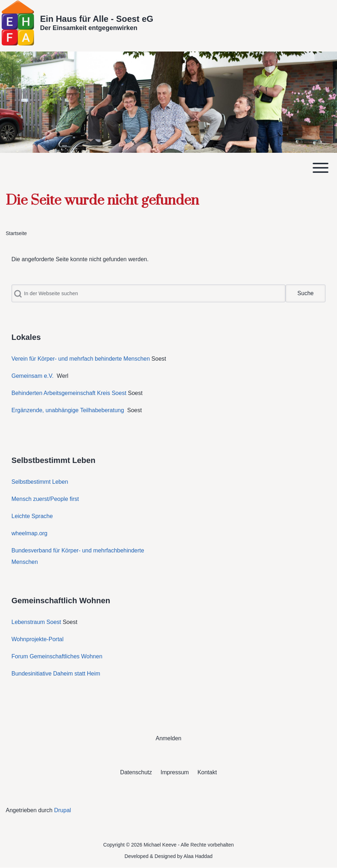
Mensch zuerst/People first (45, 499)
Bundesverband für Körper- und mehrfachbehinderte (79, 550)
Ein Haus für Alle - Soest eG (97, 19)
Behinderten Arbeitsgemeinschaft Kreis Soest (69, 393)
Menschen (25, 562)
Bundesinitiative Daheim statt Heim (56, 674)
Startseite (16, 233)
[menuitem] (168, 738)
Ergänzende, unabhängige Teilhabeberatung (69, 410)
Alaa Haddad (198, 856)
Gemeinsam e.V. (33, 376)
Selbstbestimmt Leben (40, 482)
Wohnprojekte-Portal (38, 639)
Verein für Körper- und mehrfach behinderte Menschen (81, 359)
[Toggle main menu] (168, 168)
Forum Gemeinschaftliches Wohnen (57, 656)
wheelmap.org (30, 533)
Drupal (62, 810)
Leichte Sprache (32, 516)
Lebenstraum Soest (36, 622)
